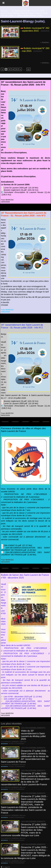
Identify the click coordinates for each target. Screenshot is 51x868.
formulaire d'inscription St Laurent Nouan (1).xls (27, 192)
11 (28, 69)
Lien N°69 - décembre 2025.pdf (18, 697)
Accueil (4, 11)
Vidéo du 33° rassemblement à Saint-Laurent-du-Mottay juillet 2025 (33, 735)
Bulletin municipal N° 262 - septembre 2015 (35, 29)
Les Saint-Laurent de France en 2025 (28, 11)
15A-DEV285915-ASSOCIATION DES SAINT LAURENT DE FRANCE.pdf (26, 553)
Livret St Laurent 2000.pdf (15, 188)
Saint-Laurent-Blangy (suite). (30, 15)
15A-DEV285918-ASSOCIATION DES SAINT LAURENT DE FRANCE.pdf (26, 549)
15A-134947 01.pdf (12, 545)
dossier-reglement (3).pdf (15, 190)
